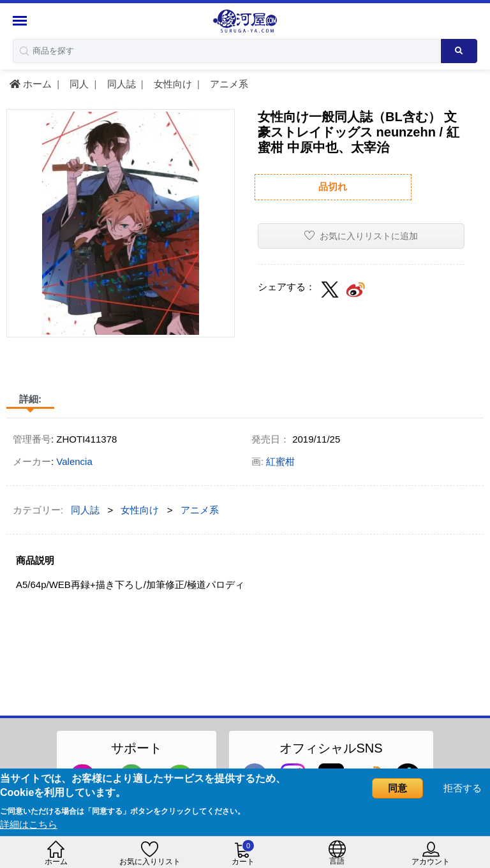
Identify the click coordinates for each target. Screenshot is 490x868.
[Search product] (459, 51)
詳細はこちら (29, 824)
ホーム (31, 84)
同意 (397, 788)
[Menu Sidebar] (21, 21)
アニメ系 (228, 84)
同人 (78, 84)
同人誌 (120, 84)
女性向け (172, 84)
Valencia (74, 461)
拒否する (463, 788)
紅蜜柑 (280, 461)
